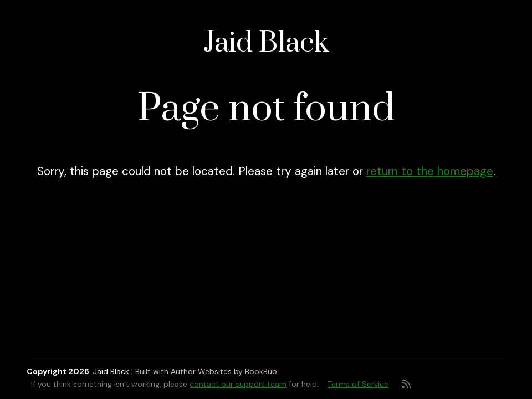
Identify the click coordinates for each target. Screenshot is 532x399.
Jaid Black (266, 44)
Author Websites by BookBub (224, 371)
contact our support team (238, 384)
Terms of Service (358, 384)
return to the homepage (430, 171)
